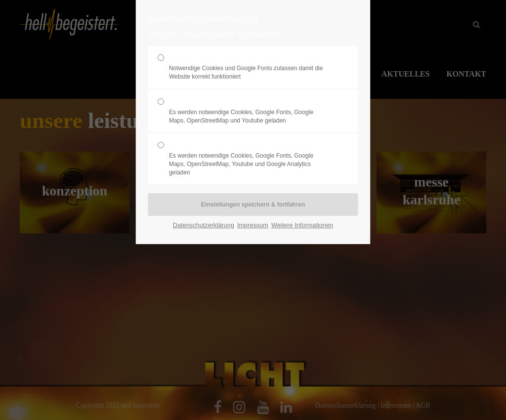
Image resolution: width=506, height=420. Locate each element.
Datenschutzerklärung (204, 225)
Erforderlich (249, 67)
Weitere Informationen (302, 225)
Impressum (253, 225)
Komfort (249, 111)
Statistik (249, 159)
